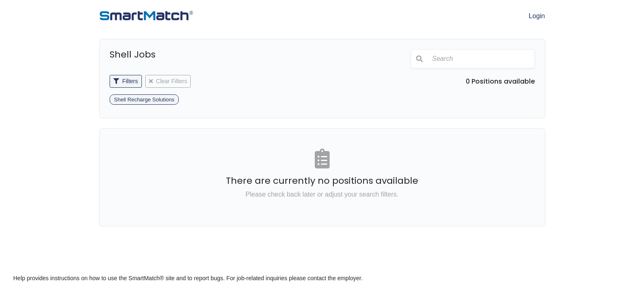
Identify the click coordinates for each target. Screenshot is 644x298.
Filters (126, 81)
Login (537, 16)
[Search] (481, 59)
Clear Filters (168, 81)
